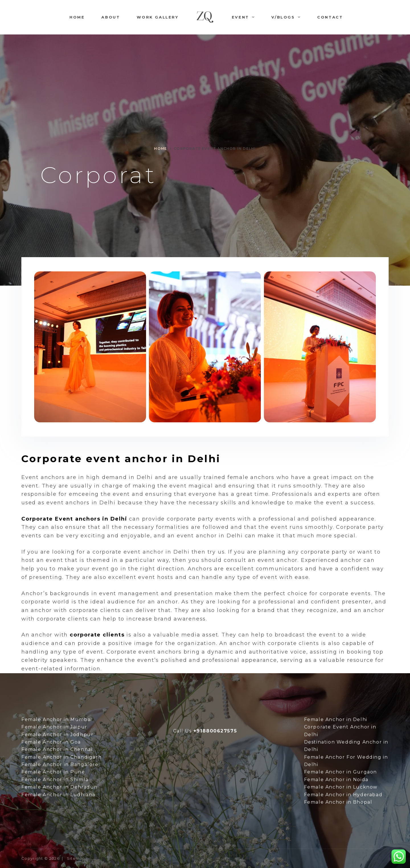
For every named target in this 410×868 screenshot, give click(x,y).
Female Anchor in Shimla (55, 780)
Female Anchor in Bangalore (60, 764)
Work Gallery (157, 17)
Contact (330, 17)
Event (244, 17)
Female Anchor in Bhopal (338, 802)
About (111, 17)
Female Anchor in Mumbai (57, 719)
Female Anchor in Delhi (336, 719)
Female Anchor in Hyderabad (343, 795)
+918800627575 (215, 731)
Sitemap (76, 858)
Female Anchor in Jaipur (54, 727)
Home (77, 17)
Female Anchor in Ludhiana (58, 795)
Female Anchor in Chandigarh (61, 757)
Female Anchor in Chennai (57, 749)
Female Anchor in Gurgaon (341, 772)
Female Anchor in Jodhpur (57, 735)
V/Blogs (287, 17)
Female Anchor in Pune (53, 772)
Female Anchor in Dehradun (60, 787)
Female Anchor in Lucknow (341, 787)
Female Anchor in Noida (336, 780)
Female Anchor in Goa (51, 742)
